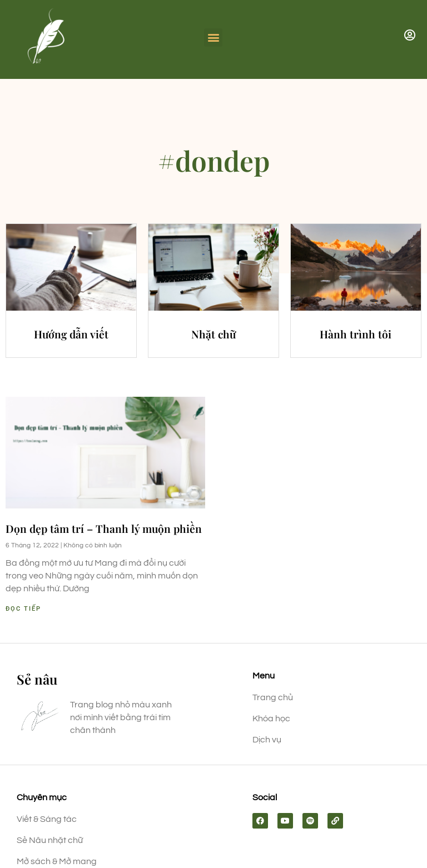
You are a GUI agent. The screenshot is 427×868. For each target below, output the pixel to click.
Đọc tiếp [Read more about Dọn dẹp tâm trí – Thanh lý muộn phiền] (23, 609)
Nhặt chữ (213, 334)
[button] (213, 38)
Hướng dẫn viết (71, 334)
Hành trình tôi (356, 334)
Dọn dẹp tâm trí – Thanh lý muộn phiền (104, 528)
